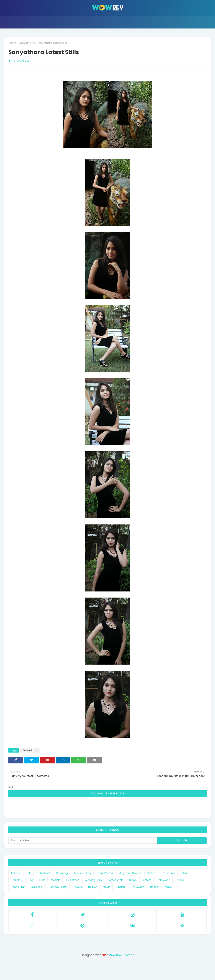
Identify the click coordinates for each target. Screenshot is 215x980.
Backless (36, 887)
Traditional (168, 873)
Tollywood (138, 887)
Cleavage (62, 873)
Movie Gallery (83, 873)
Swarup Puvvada (122, 955)
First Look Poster (57, 887)
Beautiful (16, 880)
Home (12, 43)
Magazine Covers (130, 873)
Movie (107, 887)
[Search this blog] (83, 841)
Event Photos (105, 873)
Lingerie (78, 887)
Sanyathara (26, 43)
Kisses (180, 880)
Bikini (184, 873)
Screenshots (115, 880)
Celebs (151, 873)
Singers (121, 887)
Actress (15, 873)
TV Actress (73, 880)
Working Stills (93, 880)
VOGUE (170, 887)
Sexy (31, 880)
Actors (147, 880)
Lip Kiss (93, 887)
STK (13, 61)
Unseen (155, 887)
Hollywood (164, 880)
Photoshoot (43, 873)
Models (56, 880)
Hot (28, 873)
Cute (42, 880)
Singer (133, 880)
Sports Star (18, 887)
